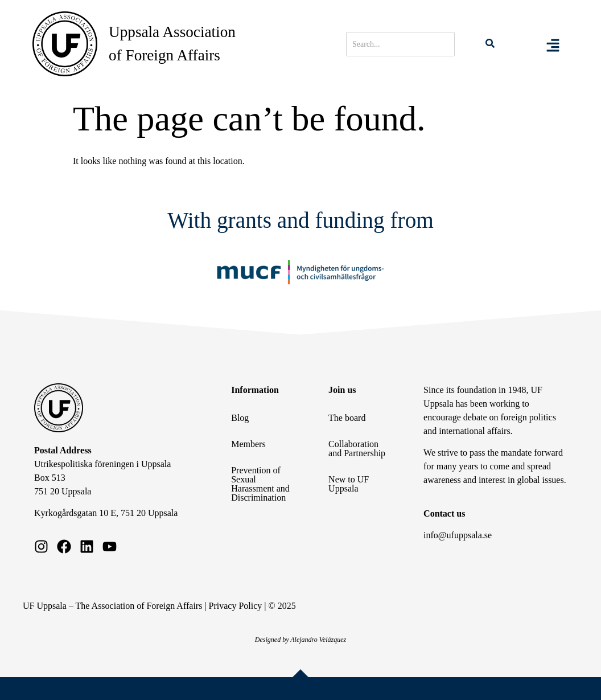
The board (347, 418)
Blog (240, 418)
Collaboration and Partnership (357, 449)
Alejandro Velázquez (318, 640)
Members (248, 444)
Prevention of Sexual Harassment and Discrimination (260, 484)
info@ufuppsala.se (458, 535)
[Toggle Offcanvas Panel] (553, 44)
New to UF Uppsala (349, 484)
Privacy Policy (236, 606)
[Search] (400, 44)
